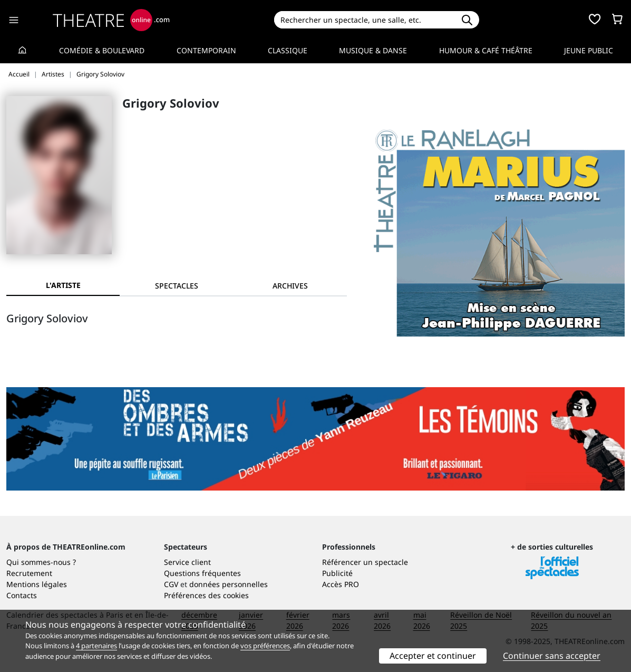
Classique (288, 50)
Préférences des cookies (206, 595)
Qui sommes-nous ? (41, 562)
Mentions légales (37, 584)
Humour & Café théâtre (486, 50)
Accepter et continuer (433, 656)
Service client (187, 562)
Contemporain (206, 50)
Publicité (337, 573)
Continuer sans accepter (552, 656)
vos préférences (265, 646)
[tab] (176, 286)
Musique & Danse (373, 50)
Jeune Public (589, 50)
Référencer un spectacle (365, 562)
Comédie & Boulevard (102, 50)
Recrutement (29, 573)
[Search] (364, 20)
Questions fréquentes (202, 573)
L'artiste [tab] (63, 285)
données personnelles (229, 584)
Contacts (22, 595)
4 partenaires (96, 646)
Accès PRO (341, 584)
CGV (171, 584)
